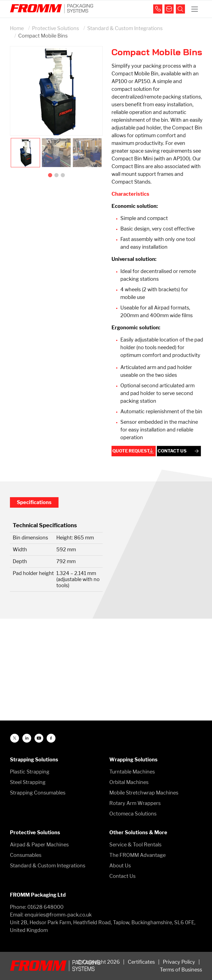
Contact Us (122, 876)
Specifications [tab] (34, 502)
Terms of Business (181, 970)
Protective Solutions (55, 28)
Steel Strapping (28, 782)
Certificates (141, 962)
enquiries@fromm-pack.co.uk (58, 915)
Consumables (26, 855)
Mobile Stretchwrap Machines (144, 793)
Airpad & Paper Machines (39, 845)
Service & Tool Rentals (135, 845)
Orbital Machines (129, 782)
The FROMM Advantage (137, 855)
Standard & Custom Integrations (125, 28)
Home (17, 28)
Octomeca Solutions (133, 814)
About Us (120, 866)
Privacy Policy (179, 962)
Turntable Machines (132, 772)
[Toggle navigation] (195, 9)
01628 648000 (45, 907)
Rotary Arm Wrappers (135, 803)
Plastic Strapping (30, 772)
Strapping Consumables (38, 793)
